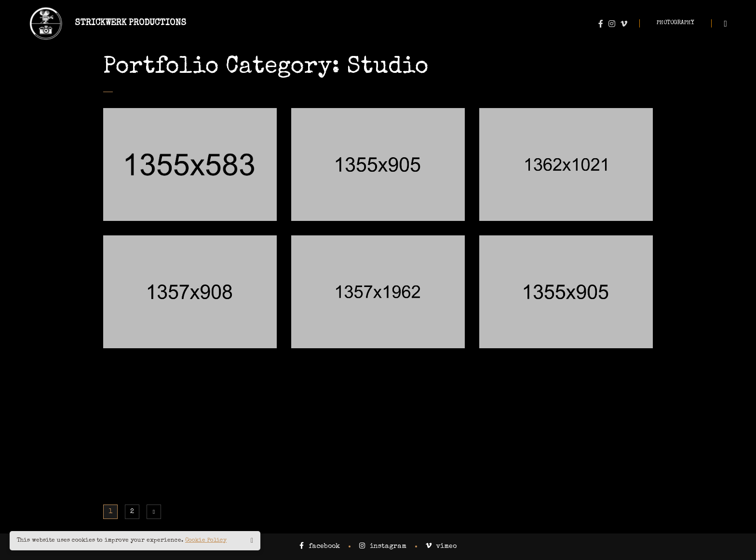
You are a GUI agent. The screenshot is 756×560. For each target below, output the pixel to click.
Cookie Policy (206, 541)
